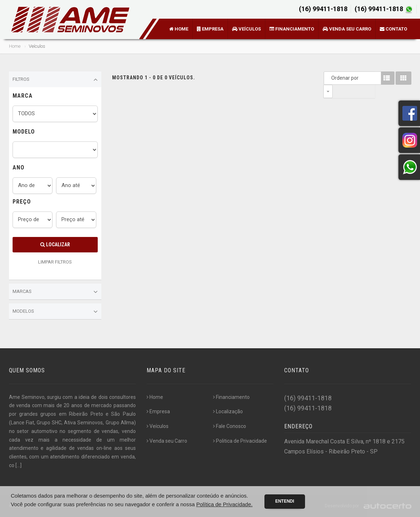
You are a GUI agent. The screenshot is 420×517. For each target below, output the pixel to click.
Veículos (246, 29)
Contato (393, 29)
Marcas (55, 292)
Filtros (55, 80)
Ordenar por (330, 78)
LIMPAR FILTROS (55, 262)
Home (179, 29)
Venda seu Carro (347, 29)
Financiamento (292, 29)
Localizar (55, 244)
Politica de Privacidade (240, 441)
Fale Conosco (230, 426)
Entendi (285, 501)
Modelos (55, 312)
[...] (19, 465)
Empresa (210, 29)
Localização (228, 411)
